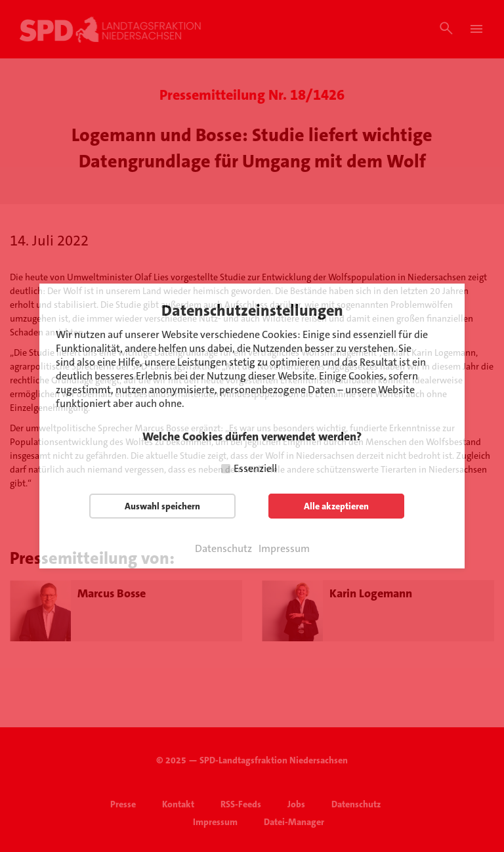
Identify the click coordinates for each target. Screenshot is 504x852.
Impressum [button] (284, 549)
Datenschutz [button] (223, 549)
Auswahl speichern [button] (162, 506)
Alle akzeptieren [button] (336, 506)
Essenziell (255, 468)
